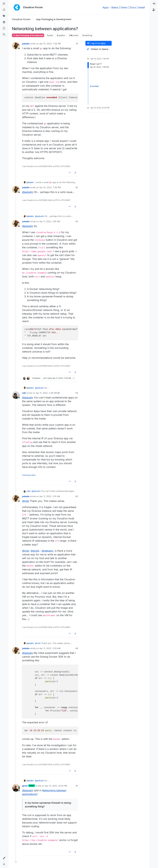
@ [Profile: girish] (35, 551)
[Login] (154, 4)
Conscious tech (29, 475)
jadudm (26, 44)
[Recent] (4, 10)
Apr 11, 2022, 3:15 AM (50, 496)
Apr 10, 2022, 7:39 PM (50, 187)
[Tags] (4, 16)
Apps (106, 7)
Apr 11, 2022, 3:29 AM (50, 648)
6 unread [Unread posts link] (94, 86)
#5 (77, 496)
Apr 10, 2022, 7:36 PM (50, 44)
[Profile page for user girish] (16, 788)
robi (24, 393)
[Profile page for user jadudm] (16, 46)
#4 (77, 393)
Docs (133, 7)
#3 (77, 221)
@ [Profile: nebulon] (47, 551)
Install (142, 7)
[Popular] (4, 22)
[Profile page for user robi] (16, 395)
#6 (77, 648)
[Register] (154, 10)
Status (115, 7)
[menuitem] (154, 4)
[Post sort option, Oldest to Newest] (99, 49)
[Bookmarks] (4, 28)
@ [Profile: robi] (26, 501)
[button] (4, 858)
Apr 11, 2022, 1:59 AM (50, 221)
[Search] (4, 35)
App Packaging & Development (28, 35)
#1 (77, 44)
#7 (77, 786)
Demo (124, 7)
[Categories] (4, 4)
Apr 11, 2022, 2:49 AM (46, 393)
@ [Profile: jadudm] (28, 192)
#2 (77, 187)
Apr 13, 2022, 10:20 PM (56, 786)
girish (25, 786)
